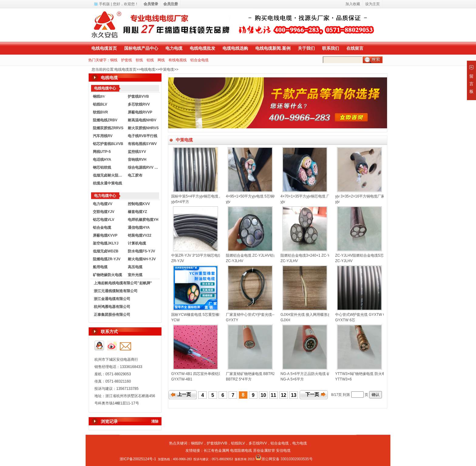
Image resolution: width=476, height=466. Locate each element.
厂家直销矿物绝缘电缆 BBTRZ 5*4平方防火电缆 (265, 374)
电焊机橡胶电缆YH (143, 220)
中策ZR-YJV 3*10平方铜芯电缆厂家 (200, 255)
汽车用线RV (103, 136)
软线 (139, 60)
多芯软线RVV (139, 104)
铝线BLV (100, 104)
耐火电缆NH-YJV (142, 259)
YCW (175, 320)
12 (284, 395)
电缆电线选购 (235, 48)
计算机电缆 (137, 243)
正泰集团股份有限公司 (112, 315)
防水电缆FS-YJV (141, 251)
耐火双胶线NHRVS (143, 128)
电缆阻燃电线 (241, 451)
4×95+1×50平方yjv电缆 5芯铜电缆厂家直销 (261, 196)
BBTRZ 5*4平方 (239, 379)
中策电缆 (167, 69)
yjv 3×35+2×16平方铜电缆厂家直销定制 (367, 196)
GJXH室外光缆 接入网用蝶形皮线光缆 (311, 315)
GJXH (285, 320)
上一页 (184, 394)
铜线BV (197, 443)
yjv (228, 202)
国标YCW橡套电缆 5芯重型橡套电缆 (201, 315)
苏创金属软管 (264, 451)
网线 (161, 60)
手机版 (104, 4)
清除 (155, 421)
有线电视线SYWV (142, 144)
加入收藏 (353, 4)
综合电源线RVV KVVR (144, 167)
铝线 (150, 60)
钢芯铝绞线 (102, 167)
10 (263, 395)
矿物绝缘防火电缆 (107, 275)
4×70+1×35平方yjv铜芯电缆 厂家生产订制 (314, 196)
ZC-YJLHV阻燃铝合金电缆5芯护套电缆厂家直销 (374, 255)
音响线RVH (137, 160)
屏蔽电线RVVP (140, 112)
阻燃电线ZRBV (105, 120)
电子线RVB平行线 (143, 136)
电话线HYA (102, 160)
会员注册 (171, 4)
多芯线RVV (258, 443)
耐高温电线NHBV (142, 120)
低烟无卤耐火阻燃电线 (109, 175)
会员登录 (151, 4)
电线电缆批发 (202, 48)
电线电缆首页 (104, 48)
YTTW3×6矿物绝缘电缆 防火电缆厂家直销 (369, 374)
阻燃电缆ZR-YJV (107, 259)
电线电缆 (148, 69)
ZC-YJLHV (235, 261)
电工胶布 (135, 175)
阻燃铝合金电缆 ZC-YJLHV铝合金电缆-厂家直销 (265, 255)
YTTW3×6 (343, 379)
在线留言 (355, 48)
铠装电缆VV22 (139, 235)
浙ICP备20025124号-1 (138, 459)
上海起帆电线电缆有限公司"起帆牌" (123, 283)
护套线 (127, 60)
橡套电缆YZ (137, 212)
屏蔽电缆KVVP (105, 235)
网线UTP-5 (102, 152)
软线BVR (100, 112)
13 (294, 395)
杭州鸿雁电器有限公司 (112, 307)
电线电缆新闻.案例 (273, 48)
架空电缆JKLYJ (106, 243)
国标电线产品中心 (141, 48)
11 (274, 395)
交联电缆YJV (104, 212)
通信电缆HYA (139, 228)
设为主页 (372, 4)
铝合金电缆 (199, 60)
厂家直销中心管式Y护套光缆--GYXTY (256, 315)
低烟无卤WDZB (106, 251)
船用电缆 (100, 267)
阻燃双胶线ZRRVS (108, 128)
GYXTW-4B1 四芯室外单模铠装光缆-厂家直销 (208, 374)
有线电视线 (178, 60)
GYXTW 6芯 (345, 320)
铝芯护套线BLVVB (108, 144)
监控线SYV (137, 152)
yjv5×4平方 (180, 202)
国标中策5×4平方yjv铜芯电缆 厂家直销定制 (206, 196)
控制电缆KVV (139, 204)
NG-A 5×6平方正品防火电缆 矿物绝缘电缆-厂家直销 (322, 374)
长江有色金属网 (216, 451)
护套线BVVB (138, 96)
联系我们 (331, 48)
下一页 (312, 394)
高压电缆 (135, 267)
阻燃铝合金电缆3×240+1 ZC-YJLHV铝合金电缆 (319, 255)
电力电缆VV (103, 204)
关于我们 (306, 48)
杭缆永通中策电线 (107, 183)
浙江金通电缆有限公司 (112, 299)
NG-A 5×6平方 (292, 379)
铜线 (114, 60)
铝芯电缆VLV (104, 220)
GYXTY (232, 320)
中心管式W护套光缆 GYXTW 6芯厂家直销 (369, 315)
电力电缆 (174, 48)
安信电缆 (283, 451)
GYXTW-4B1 (182, 379)
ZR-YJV (178, 261)
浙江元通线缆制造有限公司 (116, 291)
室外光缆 (135, 275)
